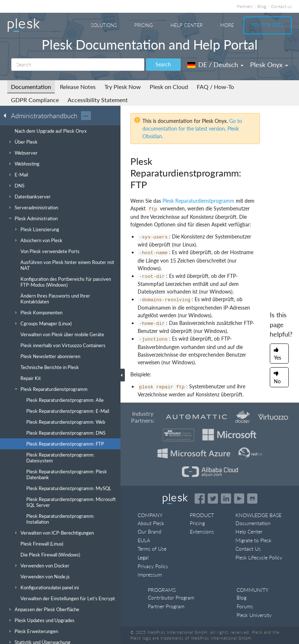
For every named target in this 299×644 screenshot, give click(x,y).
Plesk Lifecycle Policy (259, 557)
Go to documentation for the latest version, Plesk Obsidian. (192, 129)
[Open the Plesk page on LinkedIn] (226, 498)
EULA (144, 540)
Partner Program (166, 606)
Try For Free (268, 25)
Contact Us (248, 549)
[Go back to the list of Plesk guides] (7, 115)
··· (86, 116)
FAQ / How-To (215, 87)
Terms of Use (152, 549)
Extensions (202, 532)
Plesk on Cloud (169, 87)
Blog (262, 6)
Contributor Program (171, 598)
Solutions (104, 25)
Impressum (150, 575)
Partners (245, 6)
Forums (245, 606)
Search (163, 64)
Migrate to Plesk (254, 540)
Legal (143, 557)
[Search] (78, 65)
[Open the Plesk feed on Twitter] (213, 498)
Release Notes (78, 87)
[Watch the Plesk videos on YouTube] (239, 498)
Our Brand (149, 532)
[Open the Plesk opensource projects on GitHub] (252, 498)
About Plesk (151, 523)
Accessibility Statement (98, 100)
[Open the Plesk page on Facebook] (200, 498)
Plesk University (254, 615)
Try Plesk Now (123, 87)
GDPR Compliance (35, 100)
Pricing (144, 25)
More (227, 25)
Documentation (31, 87)
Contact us (281, 6)
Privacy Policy (153, 566)
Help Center (187, 25)
